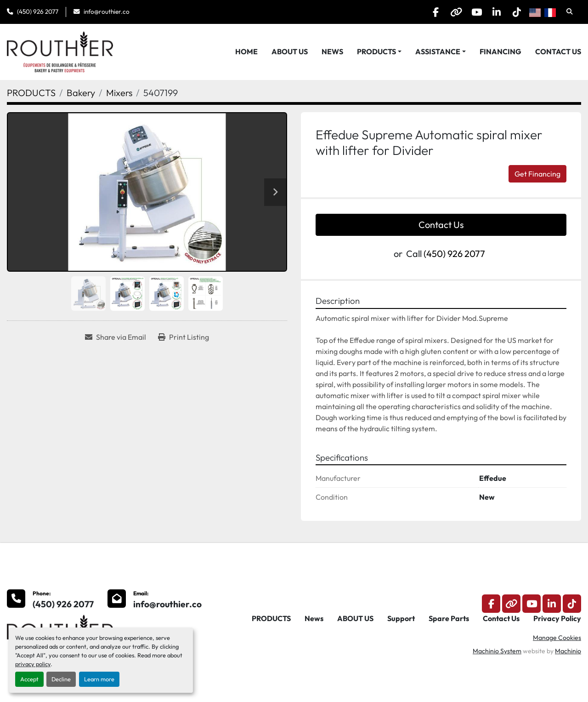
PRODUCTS (376, 51)
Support (401, 618)
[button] (379, 51)
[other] (445, 12)
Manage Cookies (557, 638)
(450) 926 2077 (38, 11)
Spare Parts (449, 618)
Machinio (568, 651)
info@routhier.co (107, 11)
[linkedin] (492, 12)
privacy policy (33, 664)
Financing (500, 51)
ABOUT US (290, 51)
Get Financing (537, 174)
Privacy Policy (557, 618)
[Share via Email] (116, 337)
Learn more (99, 679)
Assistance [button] (438, 51)
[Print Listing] (184, 337)
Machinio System (497, 651)
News (332, 51)
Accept (29, 679)
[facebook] (422, 12)
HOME (246, 51)
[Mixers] (119, 93)
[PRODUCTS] (31, 93)
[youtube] (469, 12)
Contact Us (558, 51)
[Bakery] (81, 93)
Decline (61, 679)
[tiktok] (515, 12)
